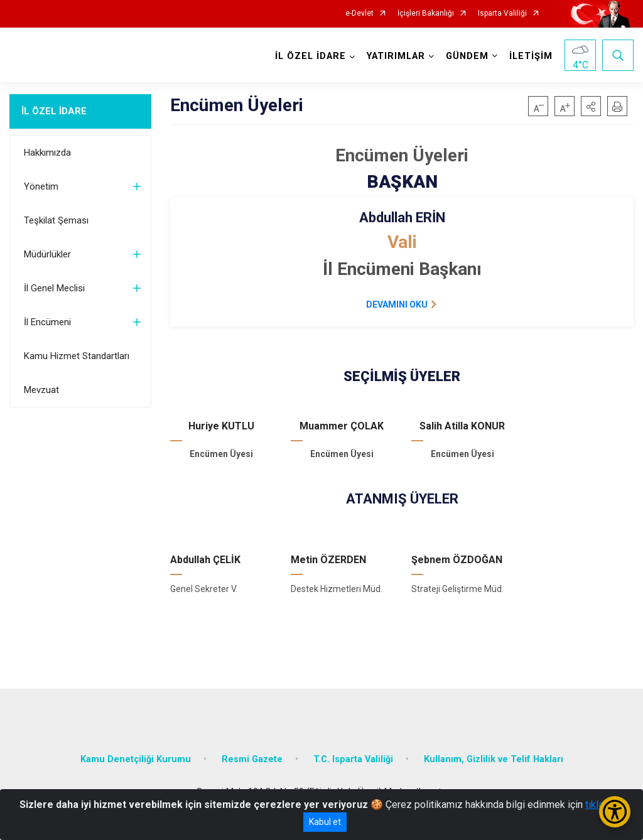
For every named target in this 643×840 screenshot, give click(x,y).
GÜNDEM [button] (467, 56)
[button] (591, 106)
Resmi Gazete (252, 759)
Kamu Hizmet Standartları (77, 356)
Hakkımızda (47, 153)
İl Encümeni (47, 322)
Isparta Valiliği (502, 13)
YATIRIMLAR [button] (396, 56)
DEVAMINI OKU (397, 304)
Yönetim (41, 186)
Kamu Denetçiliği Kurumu (136, 759)
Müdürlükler (47, 254)
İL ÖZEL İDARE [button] (311, 56)
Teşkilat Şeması (56, 220)
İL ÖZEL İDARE (54, 111)
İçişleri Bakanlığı (426, 13)
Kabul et (325, 822)
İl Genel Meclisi (54, 288)
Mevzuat (41, 390)
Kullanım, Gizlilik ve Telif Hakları (494, 759)
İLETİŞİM (531, 56)
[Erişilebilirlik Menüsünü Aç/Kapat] (615, 812)
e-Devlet (359, 13)
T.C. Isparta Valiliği (353, 759)
